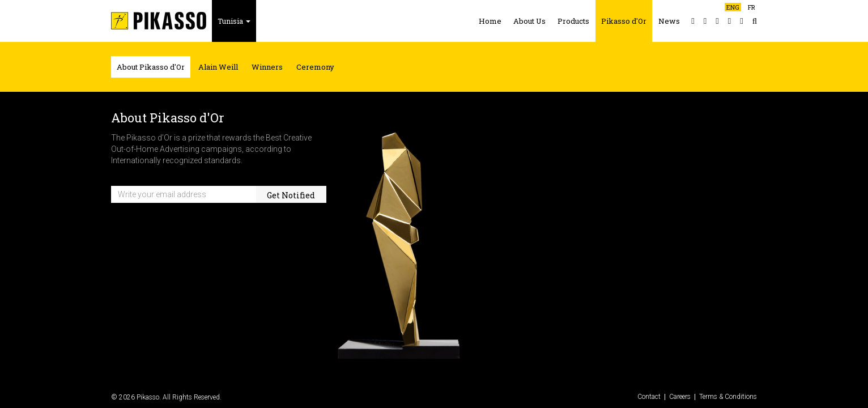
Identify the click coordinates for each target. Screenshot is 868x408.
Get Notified (291, 195)
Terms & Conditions (728, 397)
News (669, 21)
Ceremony (315, 67)
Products (573, 21)
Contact (649, 397)
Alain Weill (218, 67)
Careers (680, 397)
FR (752, 7)
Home (490, 21)
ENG (733, 7)
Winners (267, 67)
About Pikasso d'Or (151, 67)
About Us (529, 21)
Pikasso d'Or (624, 21)
